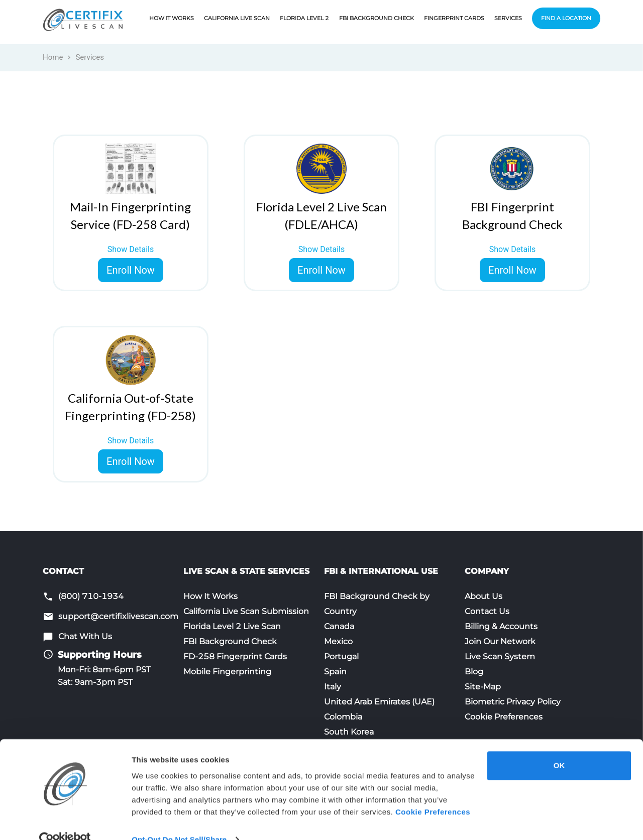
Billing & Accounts (501, 626)
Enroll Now (131, 270)
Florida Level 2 (304, 18)
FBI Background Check (377, 18)
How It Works (172, 18)
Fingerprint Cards (454, 18)
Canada (339, 626)
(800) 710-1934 (91, 596)
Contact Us (487, 611)
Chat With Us (85, 636)
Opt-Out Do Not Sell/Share (179, 820)
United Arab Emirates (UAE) (379, 702)
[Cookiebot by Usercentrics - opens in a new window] (65, 820)
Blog (474, 672)
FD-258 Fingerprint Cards (235, 656)
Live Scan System (500, 656)
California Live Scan (237, 18)
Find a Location (566, 18)
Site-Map (483, 687)
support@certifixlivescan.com (118, 616)
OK (559, 746)
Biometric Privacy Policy (513, 702)
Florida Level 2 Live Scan (232, 626)
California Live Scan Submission (246, 611)
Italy (333, 687)
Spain (335, 672)
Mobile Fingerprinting (227, 672)
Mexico (338, 641)
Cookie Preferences (504, 717)
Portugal (341, 656)
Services (508, 18)
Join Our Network (500, 641)
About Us (484, 596)
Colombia (343, 717)
